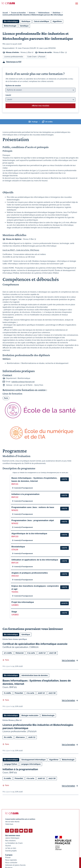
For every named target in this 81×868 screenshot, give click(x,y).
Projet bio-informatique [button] (23, 602)
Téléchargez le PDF (14, 62)
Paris (6, 398)
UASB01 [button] (15, 605)
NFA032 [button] (15, 523)
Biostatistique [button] (18, 547)
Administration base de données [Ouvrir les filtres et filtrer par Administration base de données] (35, 675)
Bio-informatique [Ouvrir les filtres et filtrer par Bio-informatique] (11, 21)
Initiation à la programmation (20, 769)
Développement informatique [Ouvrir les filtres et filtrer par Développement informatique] (34, 760)
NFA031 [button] (15, 510)
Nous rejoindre (11, 860)
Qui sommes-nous (13, 835)
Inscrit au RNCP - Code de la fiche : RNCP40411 (21, 250)
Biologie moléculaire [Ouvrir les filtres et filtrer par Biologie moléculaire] (30, 715)
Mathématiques (44, 13)
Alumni (8, 846)
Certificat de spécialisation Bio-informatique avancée (35, 644)
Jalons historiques (12, 838)
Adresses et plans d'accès (15, 865)
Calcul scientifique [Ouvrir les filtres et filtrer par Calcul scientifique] (41, 21)
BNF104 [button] (15, 563)
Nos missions (10, 841)
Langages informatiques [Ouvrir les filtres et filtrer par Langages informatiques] (31, 764)
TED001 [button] (15, 592)
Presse (8, 857)
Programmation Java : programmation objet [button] (33, 520)
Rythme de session (13, 86)
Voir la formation (68, 660)
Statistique (56, 13)
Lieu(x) (8, 95)
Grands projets (11, 851)
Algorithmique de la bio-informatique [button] (29, 533)
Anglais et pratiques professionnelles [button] (30, 573)
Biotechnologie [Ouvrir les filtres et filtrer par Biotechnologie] (10, 26)
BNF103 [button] (15, 537)
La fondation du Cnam (14, 843)
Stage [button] (14, 612)
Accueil (5, 13)
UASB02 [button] (15, 615)
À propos (9, 855)
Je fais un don (11, 848)
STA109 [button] (15, 550)
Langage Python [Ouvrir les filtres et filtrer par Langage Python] (11, 764)
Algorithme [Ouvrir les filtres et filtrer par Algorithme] (57, 21)
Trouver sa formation (18, 13)
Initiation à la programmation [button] (25, 494)
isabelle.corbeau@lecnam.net (23, 382)
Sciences (32, 13)
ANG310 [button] (15, 576)
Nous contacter (11, 863)
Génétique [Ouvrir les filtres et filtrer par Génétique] (24, 26)
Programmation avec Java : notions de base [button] (33, 507)
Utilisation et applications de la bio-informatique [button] (35, 560)
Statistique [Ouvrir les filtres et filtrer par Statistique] (26, 21)
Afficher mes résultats (40, 106)
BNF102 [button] (15, 497)
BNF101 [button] (15, 484)
